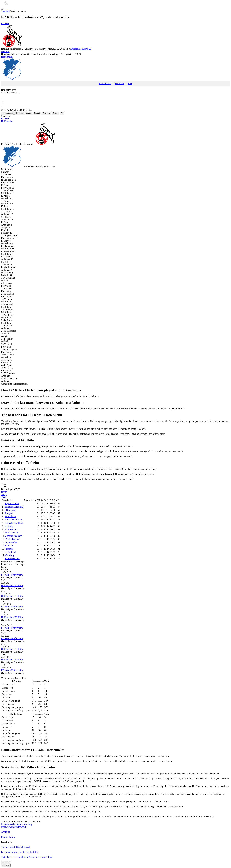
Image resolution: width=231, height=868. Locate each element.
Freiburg (9, 526)
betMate (6, 865)
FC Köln (115, 35)
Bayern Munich (12, 503)
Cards (55, 113)
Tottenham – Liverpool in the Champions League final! (27, 857)
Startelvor (119, 84)
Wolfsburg (10, 555)
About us (5, 832)
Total (4, 497)
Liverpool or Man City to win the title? (20, 852)
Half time (19, 113)
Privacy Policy (8, 837)
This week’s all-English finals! (16, 847)
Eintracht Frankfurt (14, 523)
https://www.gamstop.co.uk (14, 827)
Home (4, 492)
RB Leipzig (10, 510)
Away (4, 494)
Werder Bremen (12, 539)
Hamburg (9, 549)
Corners (46, 113)
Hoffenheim (115, 68)
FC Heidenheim (12, 559)
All (62, 113)
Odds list (6, 862)
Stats (130, 84)
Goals (29, 113)
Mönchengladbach (13, 536)
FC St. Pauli (10, 552)
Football (6, 11)
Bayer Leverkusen (13, 520)
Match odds (7, 113)
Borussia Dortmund (14, 507)
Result (37, 113)
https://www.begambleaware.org (16, 824)
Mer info (5, 51)
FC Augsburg (11, 529)
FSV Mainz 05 (11, 533)
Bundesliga (81, 49)
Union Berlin (11, 542)
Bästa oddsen (105, 84)
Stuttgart (9, 513)
